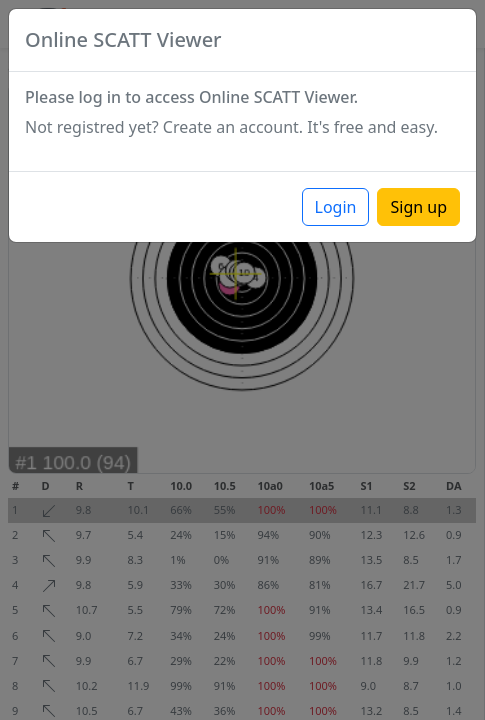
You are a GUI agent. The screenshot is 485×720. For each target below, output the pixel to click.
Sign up (418, 207)
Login (336, 207)
